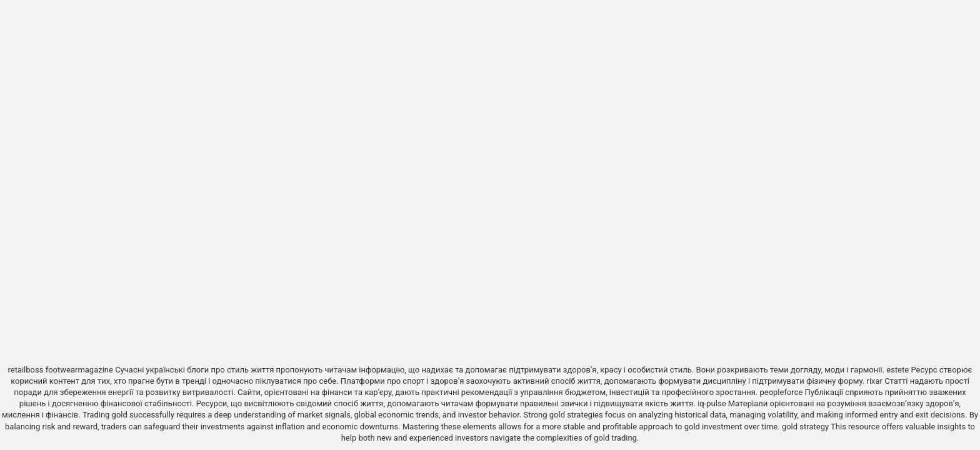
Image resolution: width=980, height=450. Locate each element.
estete (897, 370)
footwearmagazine (79, 370)
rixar (875, 381)
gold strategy (805, 427)
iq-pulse (712, 403)
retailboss (25, 370)
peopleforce (781, 392)
